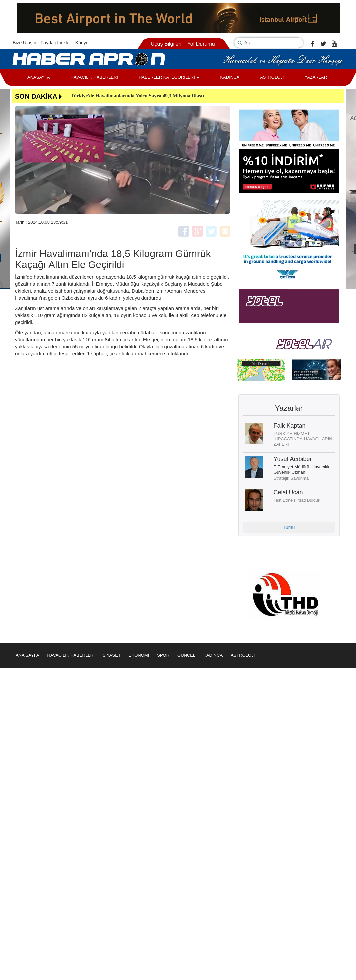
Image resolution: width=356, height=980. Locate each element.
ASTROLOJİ (272, 77)
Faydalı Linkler (56, 43)
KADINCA (230, 77)
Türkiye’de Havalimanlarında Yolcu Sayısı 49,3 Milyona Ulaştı (137, 96)
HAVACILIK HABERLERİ (94, 77)
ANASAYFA (39, 77)
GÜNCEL (186, 655)
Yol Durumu (201, 44)
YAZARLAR (316, 77)
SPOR (163, 655)
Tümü (289, 527)
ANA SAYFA (27, 655)
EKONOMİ (139, 655)
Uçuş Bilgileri (166, 44)
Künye (82, 43)
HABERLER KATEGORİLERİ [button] (169, 77)
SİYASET (112, 655)
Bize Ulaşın (24, 43)
